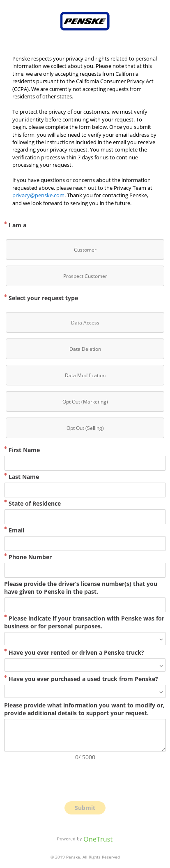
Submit (85, 808)
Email (14, 530)
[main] (85, 131)
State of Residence (32, 503)
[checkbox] (85, 250)
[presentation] (85, 781)
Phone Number (28, 557)
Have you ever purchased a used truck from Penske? (81, 679)
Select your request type (41, 298)
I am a (15, 225)
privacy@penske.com (38, 195)
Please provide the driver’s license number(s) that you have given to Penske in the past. (81, 588)
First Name (22, 450)
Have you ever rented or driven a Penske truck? (74, 652)
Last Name (22, 477)
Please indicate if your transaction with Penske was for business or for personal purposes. (84, 622)
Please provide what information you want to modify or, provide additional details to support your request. (84, 709)
